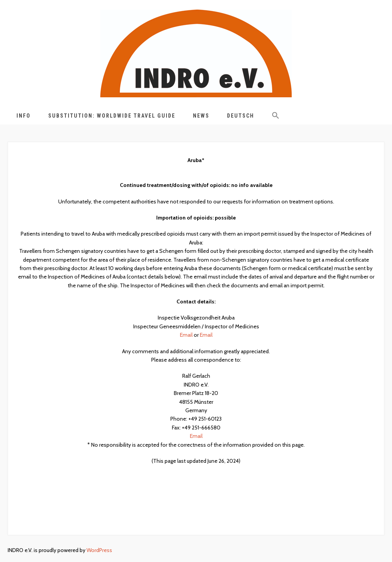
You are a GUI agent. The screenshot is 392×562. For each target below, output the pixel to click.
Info (24, 116)
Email (186, 335)
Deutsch (241, 116)
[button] (276, 117)
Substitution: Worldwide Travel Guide (112, 116)
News (201, 116)
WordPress (99, 550)
